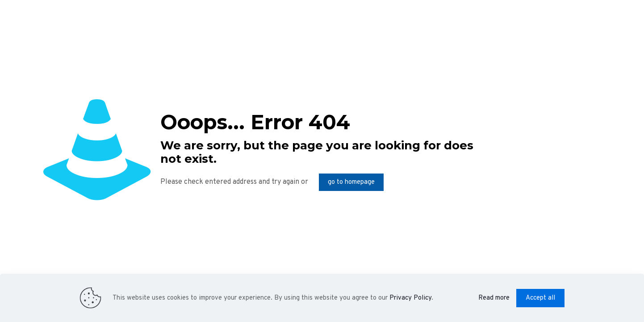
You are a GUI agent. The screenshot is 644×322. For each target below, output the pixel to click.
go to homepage (351, 182)
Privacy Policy (410, 298)
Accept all (540, 298)
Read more (494, 298)
